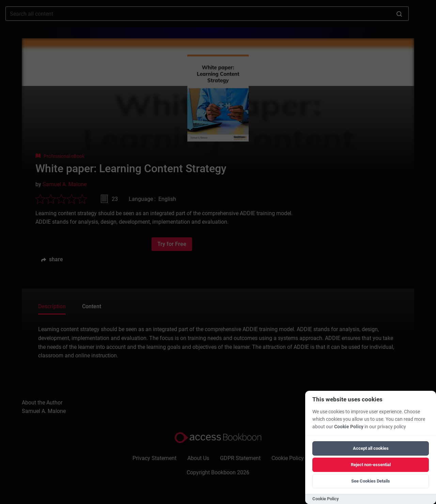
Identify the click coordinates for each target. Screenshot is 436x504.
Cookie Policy (349, 427)
